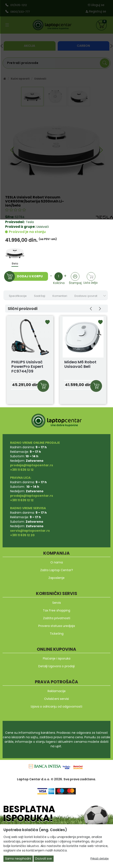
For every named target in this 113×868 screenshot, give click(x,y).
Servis (57, 603)
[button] (91, 309)
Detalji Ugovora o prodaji (56, 666)
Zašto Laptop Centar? (57, 570)
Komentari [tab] (60, 296)
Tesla (30, 222)
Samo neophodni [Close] (18, 859)
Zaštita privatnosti (57, 618)
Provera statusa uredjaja (57, 626)
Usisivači (42, 227)
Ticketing (57, 634)
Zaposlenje (56, 578)
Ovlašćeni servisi (56, 699)
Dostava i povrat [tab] (86, 296)
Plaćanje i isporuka (57, 658)
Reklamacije (57, 691)
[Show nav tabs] (105, 296)
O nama (57, 562)
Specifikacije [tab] (18, 296)
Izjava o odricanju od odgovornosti (56, 706)
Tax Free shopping (56, 610)
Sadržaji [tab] (40, 296)
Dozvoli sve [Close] (44, 859)
